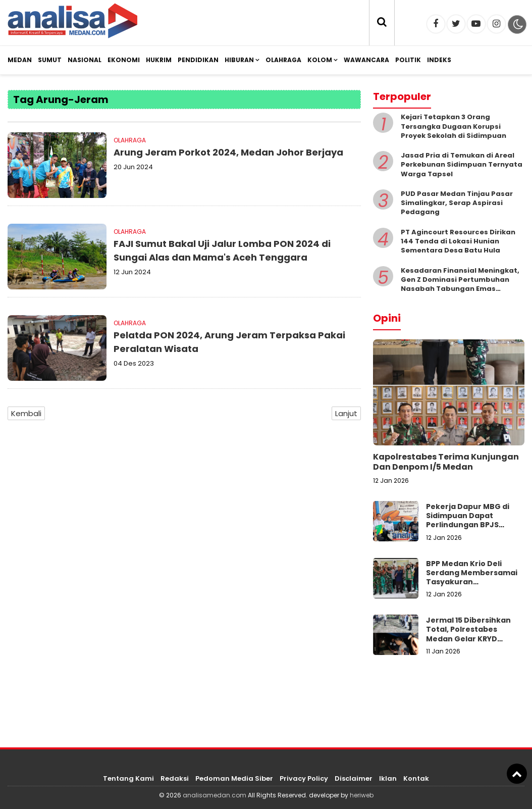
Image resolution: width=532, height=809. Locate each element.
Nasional (85, 60)
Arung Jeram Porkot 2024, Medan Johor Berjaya (228, 152)
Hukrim (159, 60)
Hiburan (239, 60)
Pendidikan (198, 60)
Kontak (416, 778)
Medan (20, 60)
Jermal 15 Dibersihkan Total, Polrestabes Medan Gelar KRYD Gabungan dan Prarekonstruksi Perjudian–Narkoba (468, 643)
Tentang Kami (128, 778)
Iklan (388, 778)
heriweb (362, 795)
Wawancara (366, 60)
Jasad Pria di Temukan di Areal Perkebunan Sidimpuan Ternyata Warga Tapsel (462, 164)
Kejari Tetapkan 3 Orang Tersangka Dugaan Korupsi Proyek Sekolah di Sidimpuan (454, 126)
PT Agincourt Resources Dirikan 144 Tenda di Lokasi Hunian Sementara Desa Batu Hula (458, 241)
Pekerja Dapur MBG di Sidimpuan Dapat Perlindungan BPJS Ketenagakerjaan (468, 520)
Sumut (50, 60)
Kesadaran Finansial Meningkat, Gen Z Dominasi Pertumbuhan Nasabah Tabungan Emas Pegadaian (460, 284)
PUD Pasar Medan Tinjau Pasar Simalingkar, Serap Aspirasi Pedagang (457, 203)
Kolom (320, 60)
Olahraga (283, 60)
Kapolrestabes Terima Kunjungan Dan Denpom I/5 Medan (446, 462)
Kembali (26, 413)
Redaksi (175, 778)
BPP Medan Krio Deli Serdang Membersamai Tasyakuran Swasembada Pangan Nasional (472, 582)
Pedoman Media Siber (234, 778)
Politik (408, 60)
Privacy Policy (304, 778)
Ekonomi (124, 60)
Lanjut (346, 413)
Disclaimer (354, 778)
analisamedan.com (215, 795)
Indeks (439, 60)
